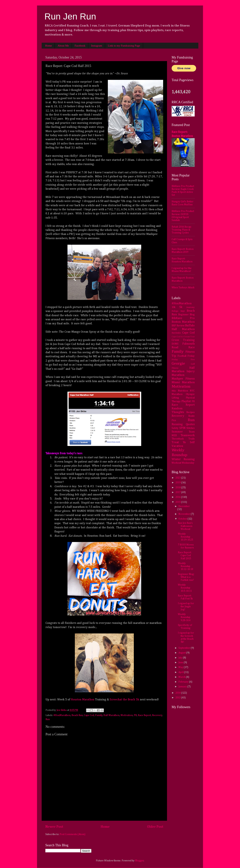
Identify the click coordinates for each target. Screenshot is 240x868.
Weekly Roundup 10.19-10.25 (185, 537)
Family (99, 715)
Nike (174, 391)
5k (181, 307)
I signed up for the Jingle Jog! (186, 606)
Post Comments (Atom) (73, 834)
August (182, 653)
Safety (175, 428)
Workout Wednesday (183, 463)
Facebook (80, 46)
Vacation (177, 446)
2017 (178, 492)
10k (174, 307)
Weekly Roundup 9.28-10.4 (184, 617)
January (183, 687)
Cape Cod (89, 715)
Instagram (97, 46)
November (185, 514)
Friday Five (183, 360)
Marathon (178, 375)
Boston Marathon (183, 322)
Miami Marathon (183, 382)
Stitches (191, 428)
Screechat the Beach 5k (124, 700)
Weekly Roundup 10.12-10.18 (185, 566)
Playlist (186, 401)
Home (49, 46)
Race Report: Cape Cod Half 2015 (185, 555)
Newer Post (54, 827)
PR (135, 715)
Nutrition (183, 391)
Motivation (127, 715)
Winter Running (183, 459)
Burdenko (176, 333)
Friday (191, 356)
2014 (178, 693)
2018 (178, 488)
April (181, 672)
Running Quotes (183, 424)
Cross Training (183, 340)
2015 (178, 502)
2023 (178, 478)
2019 (178, 483)
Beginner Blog (187, 315)
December (184, 506)
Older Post (155, 827)
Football (182, 356)
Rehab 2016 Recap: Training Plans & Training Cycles (182, 230)
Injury (191, 371)
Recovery (157, 715)
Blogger (139, 861)
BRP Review (178, 326)
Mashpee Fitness (183, 379)
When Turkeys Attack (183, 288)
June (181, 662)
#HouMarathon (62, 715)
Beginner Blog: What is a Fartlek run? (186, 577)
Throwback (178, 439)
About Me (63, 46)
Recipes (191, 412)
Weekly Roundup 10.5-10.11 (185, 588)
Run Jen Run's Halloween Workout (185, 526)
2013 (178, 698)
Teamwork (188, 435)
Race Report (144, 715)
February (184, 682)
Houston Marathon (83, 700)
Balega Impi (178, 311)
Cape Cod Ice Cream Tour (183, 337)
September (185, 648)
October (183, 519)
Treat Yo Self (183, 442)
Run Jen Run (70, 16)
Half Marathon (111, 715)
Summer (177, 432)
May (181, 667)
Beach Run (77, 715)
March (182, 677)
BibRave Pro (183, 318)
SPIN (182, 428)
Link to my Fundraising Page (124, 46)
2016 (178, 497)
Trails (192, 439)
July (181, 658)
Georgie (178, 364)
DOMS (175, 344)
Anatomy (190, 307)
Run (48, 719)
